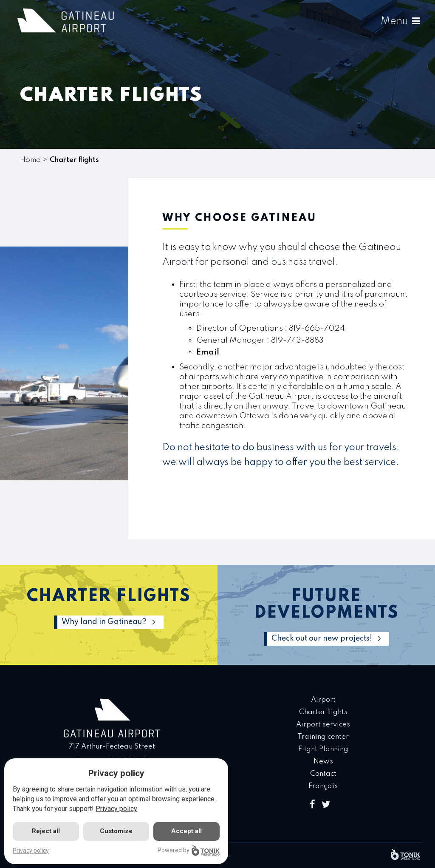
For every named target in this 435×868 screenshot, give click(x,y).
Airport (323, 700)
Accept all (186, 831)
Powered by (189, 850)
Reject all (46, 831)
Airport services (323, 725)
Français (323, 786)
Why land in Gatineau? (104, 622)
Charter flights (323, 712)
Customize (116, 831)
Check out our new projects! (322, 638)
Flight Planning (323, 749)
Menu (400, 21)
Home (30, 160)
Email (208, 352)
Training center (323, 737)
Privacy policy (116, 809)
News (323, 762)
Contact (323, 774)
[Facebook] (312, 805)
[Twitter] (326, 805)
